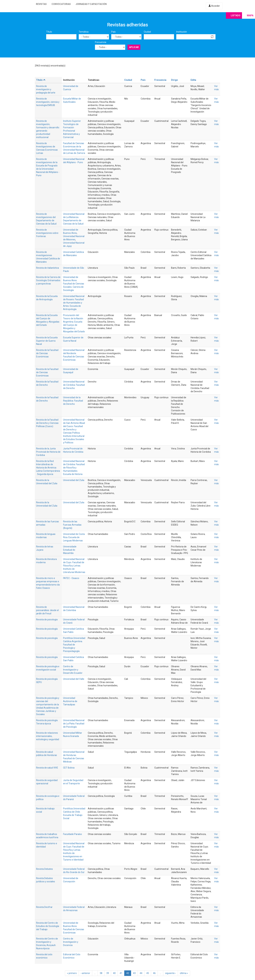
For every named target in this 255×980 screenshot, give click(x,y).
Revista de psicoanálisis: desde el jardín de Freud (47, 610)
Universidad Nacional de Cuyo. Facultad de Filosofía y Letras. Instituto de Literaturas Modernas (74, 566)
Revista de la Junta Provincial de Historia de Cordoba (48, 452)
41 (121, 973)
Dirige (174, 80)
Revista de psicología (47, 629)
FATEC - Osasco (71, 578)
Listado (236, 15)
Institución (182, 32)
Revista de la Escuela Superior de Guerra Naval (47, 341)
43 (134, 973)
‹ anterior (85, 973)
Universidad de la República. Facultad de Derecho (73, 401)
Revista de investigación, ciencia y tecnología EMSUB (48, 102)
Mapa (250, 15)
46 (154, 973)
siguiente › (171, 973)
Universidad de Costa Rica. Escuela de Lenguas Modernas (74, 537)
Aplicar (134, 47)
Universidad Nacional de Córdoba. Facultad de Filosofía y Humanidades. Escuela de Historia (74, 468)
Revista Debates (44, 869)
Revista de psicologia (47, 620)
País (113, 32)
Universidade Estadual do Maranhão (70, 550)
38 (101, 973)
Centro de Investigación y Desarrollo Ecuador (73, 670)
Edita (193, 80)
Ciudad (147, 32)
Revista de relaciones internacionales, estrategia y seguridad (48, 736)
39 (108, 973)
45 (148, 973)
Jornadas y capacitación (91, 4)
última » (184, 973)
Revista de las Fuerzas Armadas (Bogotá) (72, 525)
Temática (84, 32)
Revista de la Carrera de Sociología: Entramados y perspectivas (48, 280)
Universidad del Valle (74, 679)
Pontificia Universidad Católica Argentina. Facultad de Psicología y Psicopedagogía (74, 645)
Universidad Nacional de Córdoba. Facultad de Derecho (74, 385)
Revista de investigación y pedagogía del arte (46, 89)
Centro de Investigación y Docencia (71, 942)
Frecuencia (101, 42)
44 (141, 973)
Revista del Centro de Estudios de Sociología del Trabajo (48, 926)
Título (49, 32)
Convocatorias (61, 4)
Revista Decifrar (44, 907)
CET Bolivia (69, 768)
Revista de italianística (47, 268)
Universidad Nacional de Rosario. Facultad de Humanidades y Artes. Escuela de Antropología (74, 303)
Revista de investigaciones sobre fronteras (47, 233)
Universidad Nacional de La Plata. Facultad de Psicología (74, 724)
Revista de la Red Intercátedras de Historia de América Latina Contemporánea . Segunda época (48, 468)
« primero (72, 973)
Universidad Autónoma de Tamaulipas (70, 701)
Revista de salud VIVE (47, 768)
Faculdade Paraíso (73, 834)
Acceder (214, 6)
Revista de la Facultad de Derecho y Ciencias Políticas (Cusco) (47, 423)
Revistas (41, 4)
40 (114, 973)
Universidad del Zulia (74, 480)
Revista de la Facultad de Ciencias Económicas (47, 353)
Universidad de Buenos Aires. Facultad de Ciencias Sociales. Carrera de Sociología (74, 284)
